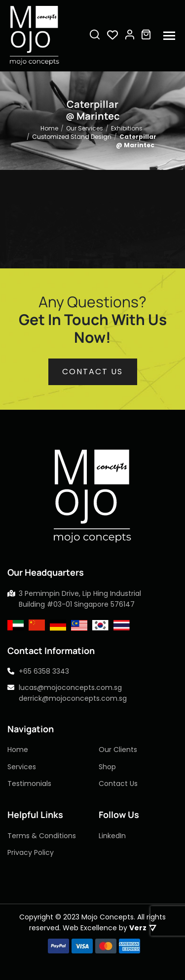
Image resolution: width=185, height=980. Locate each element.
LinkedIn (112, 836)
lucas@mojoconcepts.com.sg (70, 687)
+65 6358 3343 (44, 671)
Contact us (92, 372)
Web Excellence (90, 928)
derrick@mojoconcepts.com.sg (73, 698)
